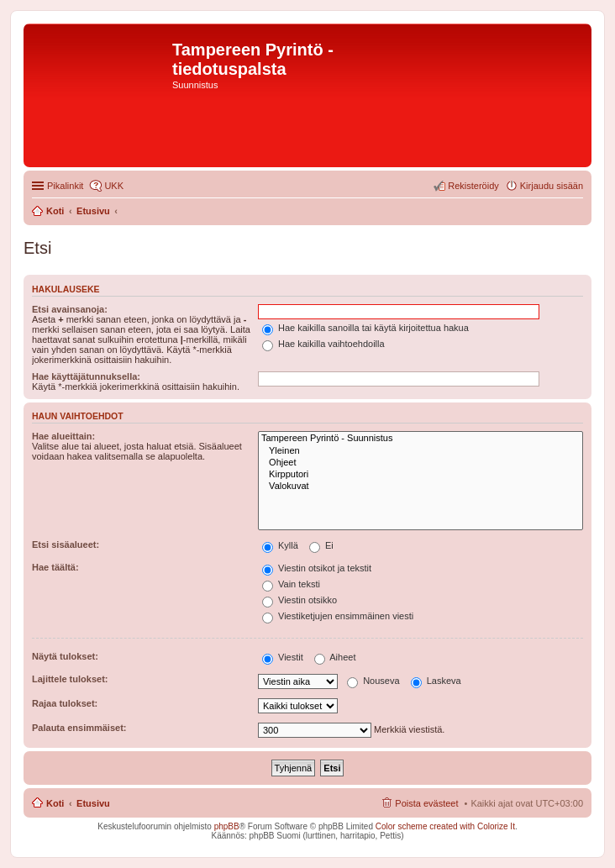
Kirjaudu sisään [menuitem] (552, 186)
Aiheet (335, 657)
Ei (321, 545)
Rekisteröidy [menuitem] (473, 186)
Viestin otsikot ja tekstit (317, 568)
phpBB (227, 826)
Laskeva (436, 681)
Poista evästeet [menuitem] (426, 803)
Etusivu (93, 803)
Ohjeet (421, 463)
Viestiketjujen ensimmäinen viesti (338, 616)
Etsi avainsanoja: (70, 309)
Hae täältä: (55, 567)
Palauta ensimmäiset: (79, 728)
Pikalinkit (65, 186)
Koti (55, 803)
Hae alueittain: (63, 436)
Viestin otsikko (300, 600)
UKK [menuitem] (114, 186)
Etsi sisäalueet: (66, 544)
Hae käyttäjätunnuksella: (86, 376)
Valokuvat (421, 487)
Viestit (283, 657)
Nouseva (373, 681)
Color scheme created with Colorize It (445, 826)
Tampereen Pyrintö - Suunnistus (421, 439)
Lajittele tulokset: (70, 679)
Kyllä (280, 545)
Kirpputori (421, 475)
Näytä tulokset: (65, 656)
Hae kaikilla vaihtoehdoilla (323, 344)
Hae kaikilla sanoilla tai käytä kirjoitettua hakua (365, 328)
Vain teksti (291, 584)
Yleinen (421, 451)
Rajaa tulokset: (65, 703)
